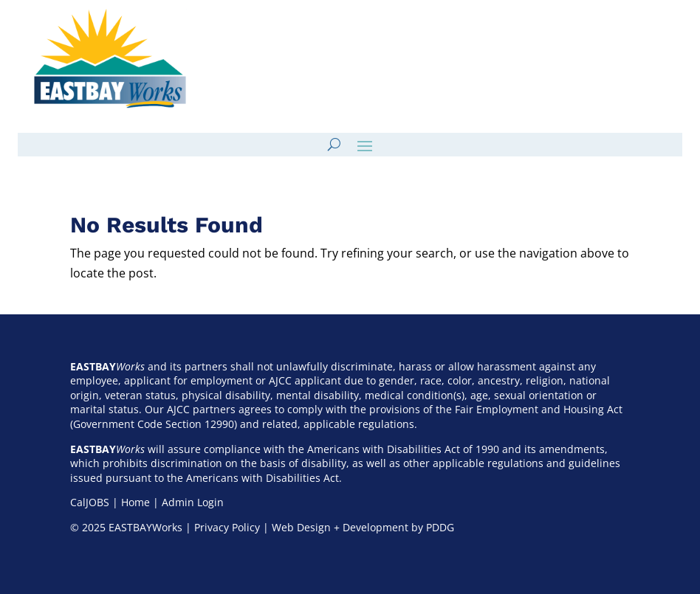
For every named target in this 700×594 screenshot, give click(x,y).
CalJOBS (90, 502)
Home (135, 502)
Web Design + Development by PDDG (363, 527)
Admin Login (193, 502)
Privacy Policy (227, 527)
